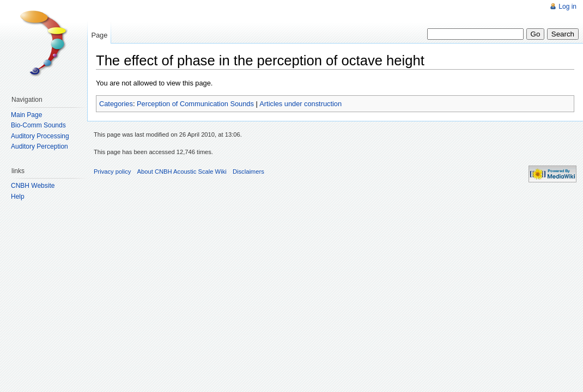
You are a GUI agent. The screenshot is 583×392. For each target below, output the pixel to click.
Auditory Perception (40, 146)
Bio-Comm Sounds (38, 125)
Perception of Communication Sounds (195, 104)
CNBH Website (33, 186)
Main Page (26, 115)
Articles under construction (300, 104)
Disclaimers (248, 171)
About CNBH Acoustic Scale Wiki (182, 171)
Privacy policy (112, 171)
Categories (116, 104)
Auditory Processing (40, 136)
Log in (567, 7)
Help (18, 197)
